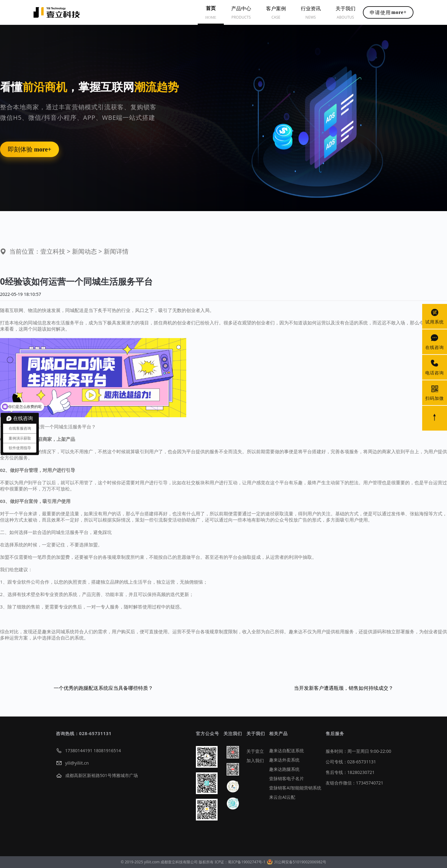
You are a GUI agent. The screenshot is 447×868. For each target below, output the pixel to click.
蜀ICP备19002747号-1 (247, 862)
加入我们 (255, 760)
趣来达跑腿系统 (284, 769)
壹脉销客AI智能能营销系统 (295, 788)
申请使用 (388, 12)
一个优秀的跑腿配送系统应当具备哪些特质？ (103, 688)
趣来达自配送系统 (287, 750)
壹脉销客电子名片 (287, 778)
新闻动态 (84, 251)
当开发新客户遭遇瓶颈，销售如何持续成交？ (344, 688)
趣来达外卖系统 (284, 760)
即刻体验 (29, 149)
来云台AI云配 (282, 797)
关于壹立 (255, 751)
